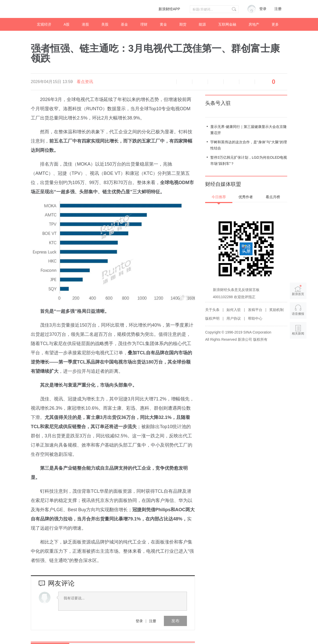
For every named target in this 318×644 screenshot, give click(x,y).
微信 (231, 82)
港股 (85, 24)
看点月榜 (273, 197)
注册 (278, 9)
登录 (139, 621)
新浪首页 (298, 290)
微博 (216, 82)
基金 (124, 24)
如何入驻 (234, 310)
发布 (175, 621)
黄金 (163, 24)
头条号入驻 (218, 103)
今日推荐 (219, 197)
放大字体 (200, 82)
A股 (67, 24)
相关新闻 (298, 334)
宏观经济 (44, 24)
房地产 (254, 24)
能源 (202, 24)
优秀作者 (246, 197)
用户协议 (234, 318)
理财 (144, 24)
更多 (275, 24)
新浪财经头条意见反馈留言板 (236, 290)
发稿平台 (255, 310)
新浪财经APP (169, 9)
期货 (183, 24)
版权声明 (212, 318)
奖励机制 (276, 310)
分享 (247, 82)
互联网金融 (227, 24)
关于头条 (212, 310)
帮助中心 (255, 318)
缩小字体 (184, 82)
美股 (105, 24)
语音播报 (169, 82)
